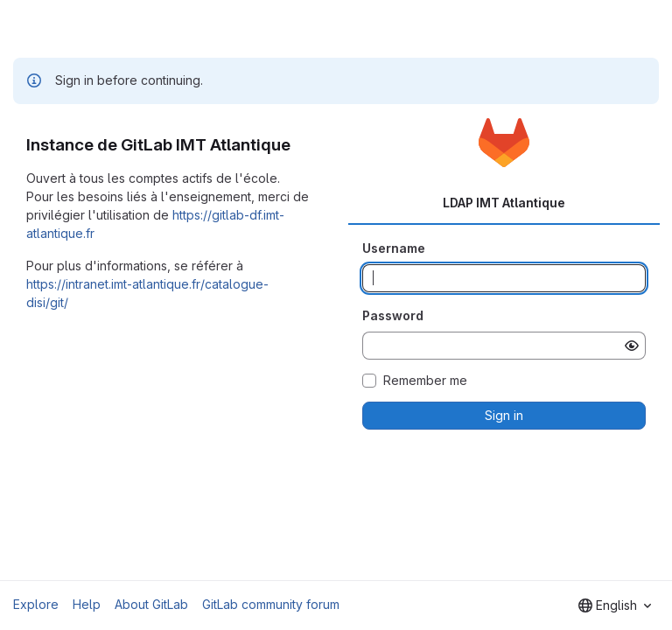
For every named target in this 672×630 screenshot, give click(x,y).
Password (393, 315)
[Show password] (632, 346)
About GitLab (151, 604)
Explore (36, 604)
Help (87, 604)
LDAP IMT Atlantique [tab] (504, 203)
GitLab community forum (271, 604)
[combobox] (615, 605)
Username (394, 248)
